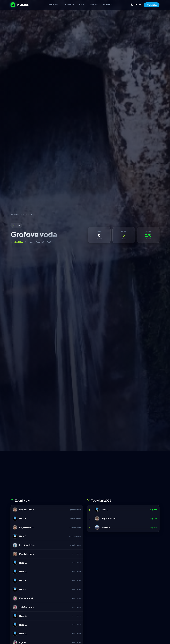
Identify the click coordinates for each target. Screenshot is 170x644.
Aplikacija (69, 5)
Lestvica (93, 5)
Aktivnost (53, 5)
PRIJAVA (136, 5)
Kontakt (107, 5)
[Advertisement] (85, 476)
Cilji (82, 5)
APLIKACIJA (152, 5)
